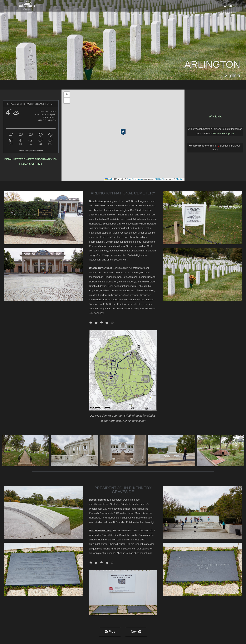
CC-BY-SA (160, 179)
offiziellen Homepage (222, 134)
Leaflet (109, 179)
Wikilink (215, 116)
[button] (123, 131)
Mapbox (180, 179)
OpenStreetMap (134, 179)
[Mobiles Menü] (230, 6)
